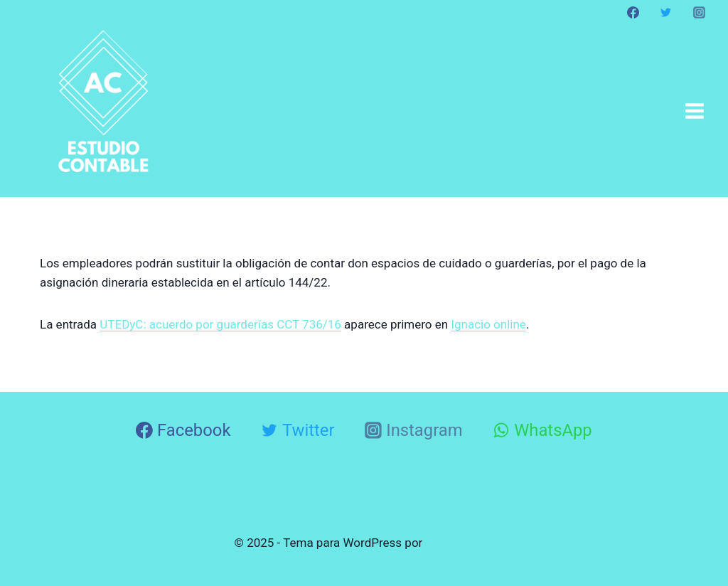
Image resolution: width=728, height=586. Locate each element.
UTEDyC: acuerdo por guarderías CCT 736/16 (220, 324)
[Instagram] (699, 12)
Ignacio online (488, 324)
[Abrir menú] (694, 111)
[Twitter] (666, 12)
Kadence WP (460, 543)
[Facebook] (633, 12)
